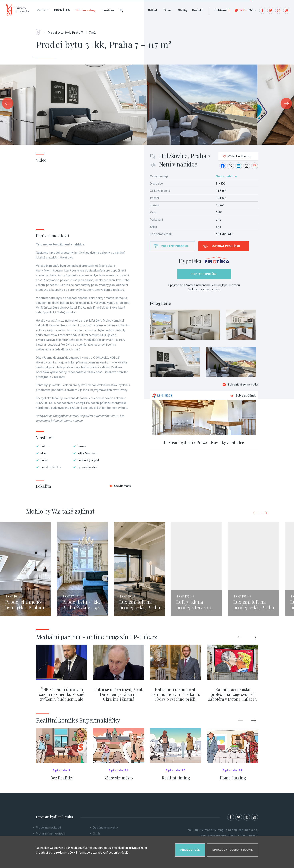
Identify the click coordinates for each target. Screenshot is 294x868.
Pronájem (62, 10)
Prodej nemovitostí (48, 828)
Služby (183, 10)
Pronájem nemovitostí (50, 834)
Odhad (153, 10)
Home (40, 30)
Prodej (43, 10)
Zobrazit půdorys (175, 246)
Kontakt (197, 10)
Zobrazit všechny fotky (240, 386)
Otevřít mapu (120, 486)
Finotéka (108, 10)
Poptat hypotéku (204, 274)
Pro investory (86, 10)
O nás (168, 10)
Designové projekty (105, 828)
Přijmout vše (190, 849)
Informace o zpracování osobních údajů (102, 852)
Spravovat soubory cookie (233, 849)
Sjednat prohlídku (226, 246)
